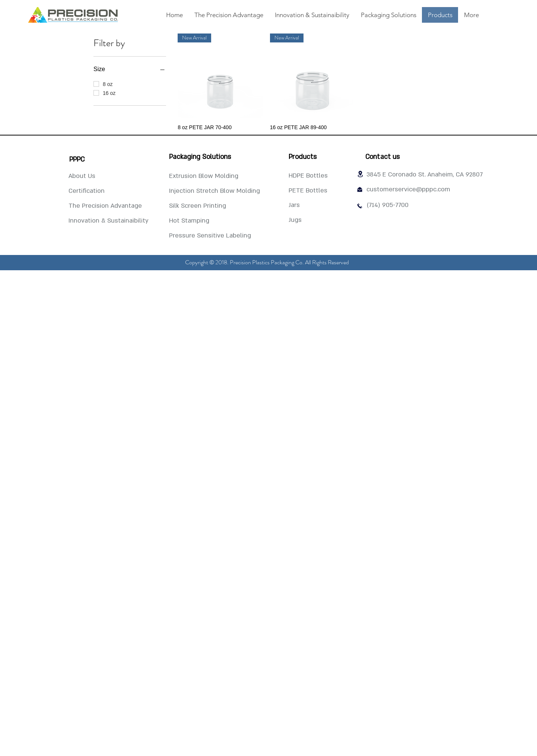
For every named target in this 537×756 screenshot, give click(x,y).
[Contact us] (382, 157)
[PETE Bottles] (308, 191)
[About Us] (82, 176)
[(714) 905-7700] (387, 205)
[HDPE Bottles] (308, 176)
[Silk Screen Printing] (198, 206)
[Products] (303, 157)
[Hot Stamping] (189, 221)
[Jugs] (306, 220)
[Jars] (306, 205)
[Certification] (87, 191)
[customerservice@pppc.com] (408, 190)
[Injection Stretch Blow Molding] (215, 191)
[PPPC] (77, 160)
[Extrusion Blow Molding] (204, 176)
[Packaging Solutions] (200, 157)
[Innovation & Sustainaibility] (109, 221)
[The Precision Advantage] (105, 206)
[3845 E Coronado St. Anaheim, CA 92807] (425, 175)
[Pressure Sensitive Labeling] (210, 236)
